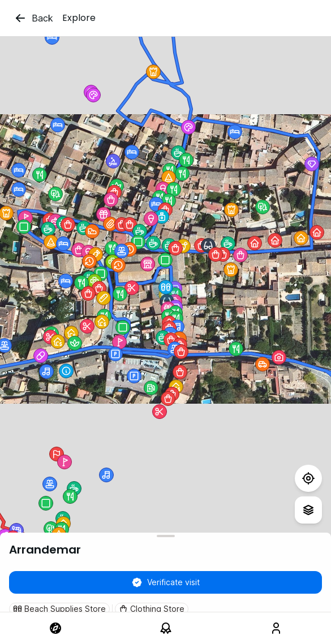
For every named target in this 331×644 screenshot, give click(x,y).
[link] (55, 628)
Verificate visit (165, 582)
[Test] (308, 478)
